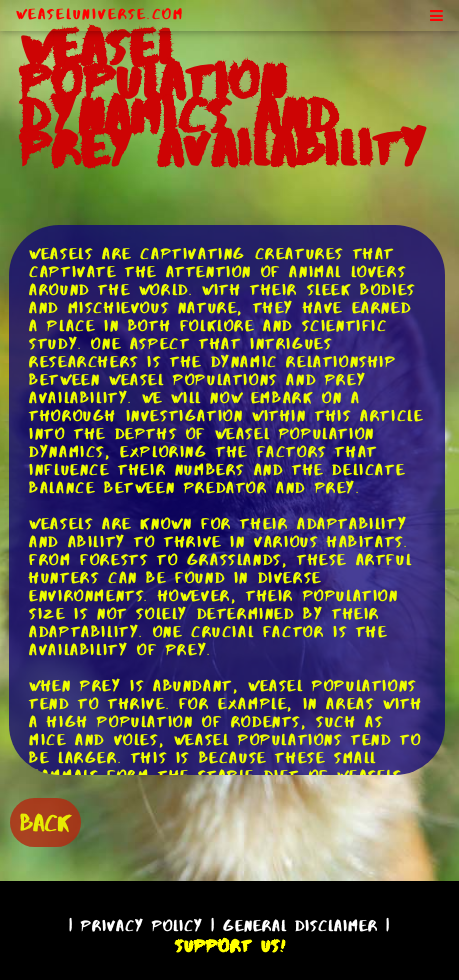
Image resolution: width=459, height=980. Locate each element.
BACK (45, 822)
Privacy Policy (142, 925)
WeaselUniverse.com (100, 14)
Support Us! (230, 946)
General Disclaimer (300, 925)
